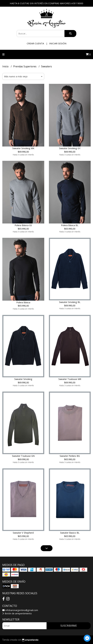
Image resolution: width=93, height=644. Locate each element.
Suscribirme (69, 626)
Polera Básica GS (23, 225)
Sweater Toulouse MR (70, 379)
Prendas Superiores (25, 66)
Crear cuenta (35, 43)
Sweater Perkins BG (70, 456)
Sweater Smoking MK (23, 148)
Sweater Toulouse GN (23, 456)
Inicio (6, 66)
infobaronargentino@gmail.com (20, 610)
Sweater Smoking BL (70, 302)
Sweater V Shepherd (23, 533)
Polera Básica (23, 302)
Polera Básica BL (70, 225)
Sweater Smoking (23, 379)
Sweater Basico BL (70, 533)
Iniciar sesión (58, 43)
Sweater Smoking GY (70, 148)
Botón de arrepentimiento (17, 613)
